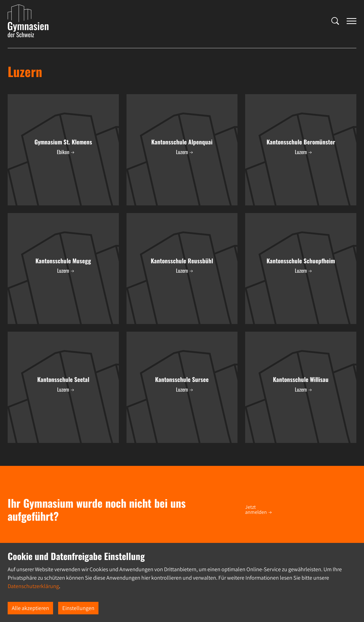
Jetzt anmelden (256, 509)
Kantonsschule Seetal (63, 379)
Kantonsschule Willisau (301, 379)
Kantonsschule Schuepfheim (301, 261)
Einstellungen (78, 608)
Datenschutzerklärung (33, 586)
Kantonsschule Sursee (182, 379)
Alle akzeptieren (30, 608)
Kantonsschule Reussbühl (182, 261)
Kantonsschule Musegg (63, 261)
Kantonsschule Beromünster (301, 142)
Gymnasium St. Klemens (63, 142)
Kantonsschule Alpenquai (182, 142)
